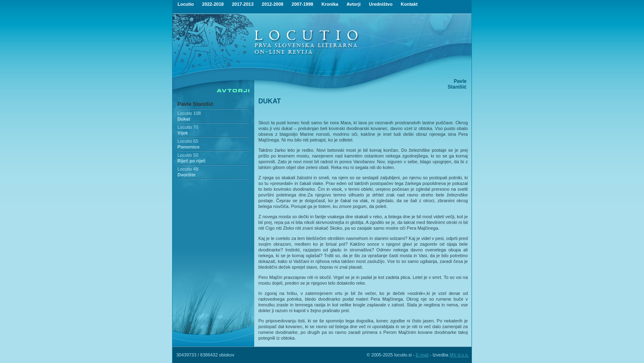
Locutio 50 (188, 155)
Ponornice (189, 147)
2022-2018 (213, 4)
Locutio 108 (189, 113)
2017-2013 (243, 4)
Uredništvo (381, 4)
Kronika (330, 4)
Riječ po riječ (191, 161)
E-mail (422, 355)
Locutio (186, 4)
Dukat (184, 119)
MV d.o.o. (459, 355)
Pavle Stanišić (195, 104)
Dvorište (186, 175)
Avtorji (354, 4)
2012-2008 (273, 4)
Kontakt (409, 4)
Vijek (183, 133)
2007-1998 (302, 4)
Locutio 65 (188, 141)
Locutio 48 (188, 169)
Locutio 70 (188, 127)
